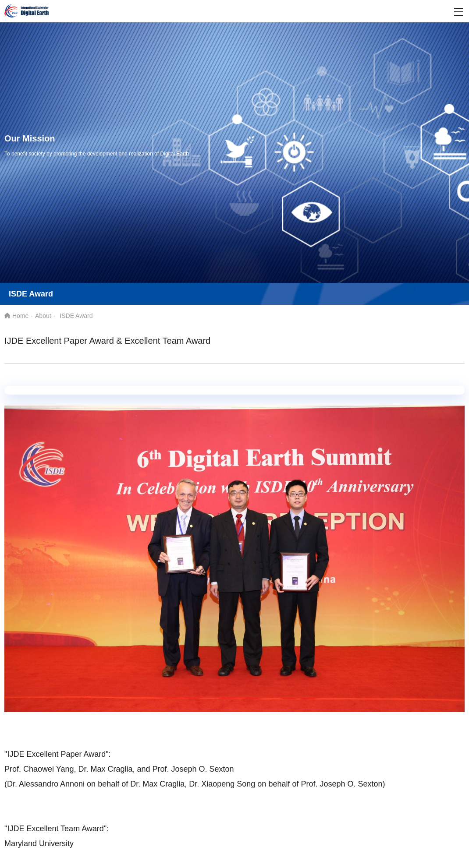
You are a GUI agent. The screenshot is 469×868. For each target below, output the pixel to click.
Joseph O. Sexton (203, 769)
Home (20, 316)
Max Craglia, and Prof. (131, 769)
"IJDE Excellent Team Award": (57, 829)
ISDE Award (76, 316)
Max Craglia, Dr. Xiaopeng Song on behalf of (222, 784)
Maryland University (39, 843)
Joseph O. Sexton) (352, 784)
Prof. (310, 784)
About (43, 316)
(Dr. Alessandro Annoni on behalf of (73, 784)
